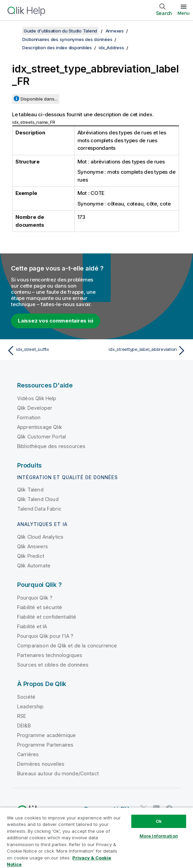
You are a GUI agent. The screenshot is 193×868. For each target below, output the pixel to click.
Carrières (28, 754)
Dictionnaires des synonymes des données (67, 39)
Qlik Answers (33, 546)
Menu (184, 13)
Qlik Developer (35, 408)
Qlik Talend (30, 490)
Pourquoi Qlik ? (35, 598)
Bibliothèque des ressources (51, 446)
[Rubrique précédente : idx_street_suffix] (50, 351)
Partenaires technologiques (50, 655)
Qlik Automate (34, 565)
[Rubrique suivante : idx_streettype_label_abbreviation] (143, 351)
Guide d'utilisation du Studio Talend (60, 31)
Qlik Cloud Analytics (40, 537)
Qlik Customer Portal (41, 437)
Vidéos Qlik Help (37, 398)
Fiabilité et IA (32, 626)
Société (26, 697)
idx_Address (111, 48)
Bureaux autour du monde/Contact (58, 773)
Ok (159, 821)
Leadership (31, 706)
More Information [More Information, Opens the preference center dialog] (159, 836)
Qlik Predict (31, 556)
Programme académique (46, 735)
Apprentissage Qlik (40, 427)
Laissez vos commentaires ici (56, 321)
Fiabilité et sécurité (40, 607)
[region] (96, 838)
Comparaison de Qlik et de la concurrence (67, 646)
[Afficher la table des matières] (14, 31)
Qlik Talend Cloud (38, 499)
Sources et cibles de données (53, 665)
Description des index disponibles (57, 48)
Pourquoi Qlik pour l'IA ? (45, 636)
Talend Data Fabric (39, 509)
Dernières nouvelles (41, 764)
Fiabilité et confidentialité (47, 617)
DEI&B (24, 726)
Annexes (115, 31)
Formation (29, 417)
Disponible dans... (39, 99)
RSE (22, 716)
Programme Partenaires (45, 745)
